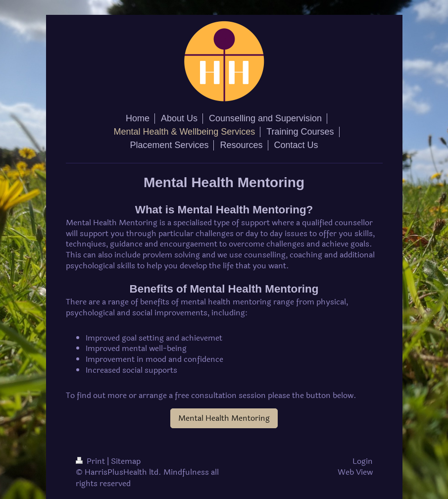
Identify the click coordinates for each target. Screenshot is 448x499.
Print (91, 461)
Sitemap (126, 461)
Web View (355, 472)
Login (363, 461)
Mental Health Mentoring (224, 418)
